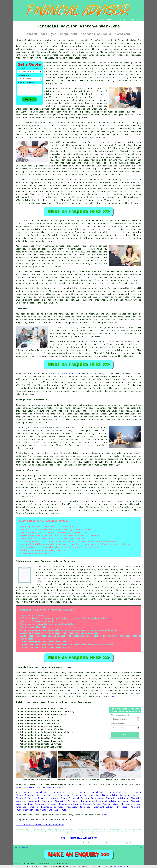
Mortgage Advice (46, 795)
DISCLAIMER (136, 20)
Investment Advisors (39, 801)
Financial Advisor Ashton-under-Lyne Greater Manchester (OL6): (52, 40)
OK (129, 866)
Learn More (119, 866)
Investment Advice (130, 795)
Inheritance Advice (107, 795)
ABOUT (117, 20)
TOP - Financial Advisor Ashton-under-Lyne (40, 825)
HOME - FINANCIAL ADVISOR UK (78, 838)
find (24, 673)
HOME (103, 20)
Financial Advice (25, 798)
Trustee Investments (27, 810)
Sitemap (17, 847)
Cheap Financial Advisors (42, 804)
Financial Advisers (66, 801)
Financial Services (65, 792)
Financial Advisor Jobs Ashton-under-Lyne (39, 787)
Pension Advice (92, 804)
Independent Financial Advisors (76, 795)
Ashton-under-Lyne (70, 373)
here (112, 696)
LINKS (109, 20)
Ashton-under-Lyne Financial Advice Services (54, 703)
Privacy (140, 847)
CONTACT (125, 20)
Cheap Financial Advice (37, 792)
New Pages (26, 847)
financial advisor (127, 52)
